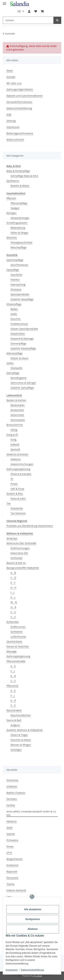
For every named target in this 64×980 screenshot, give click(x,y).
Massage (12, 651)
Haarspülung (18, 284)
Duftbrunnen (18, 627)
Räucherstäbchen (21, 715)
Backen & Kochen (16, 400)
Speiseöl (15, 449)
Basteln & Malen (20, 186)
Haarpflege (13, 270)
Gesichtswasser (19, 265)
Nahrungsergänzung (18, 469)
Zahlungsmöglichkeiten (20, 89)
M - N (14, 602)
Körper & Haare (19, 358)
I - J (12, 592)
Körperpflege (14, 304)
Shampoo (16, 289)
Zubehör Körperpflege (23, 348)
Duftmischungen (20, 548)
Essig (13, 440)
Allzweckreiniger (20, 218)
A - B (13, 573)
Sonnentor (12, 780)
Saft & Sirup (17, 489)
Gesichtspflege (15, 260)
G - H (13, 587)
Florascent (12, 878)
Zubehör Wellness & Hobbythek (24, 730)
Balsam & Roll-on (16, 563)
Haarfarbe (16, 275)
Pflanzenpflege (19, 203)
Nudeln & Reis (15, 494)
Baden (14, 309)
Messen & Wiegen (21, 745)
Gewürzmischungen (22, 464)
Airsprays (12, 538)
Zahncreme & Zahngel (23, 383)
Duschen (16, 319)
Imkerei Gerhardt (16, 890)
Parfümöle (16, 558)
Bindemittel (17, 410)
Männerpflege (15, 353)
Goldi (9, 828)
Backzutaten (18, 405)
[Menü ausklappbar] (4, 2)
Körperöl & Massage (22, 339)
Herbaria (12, 821)
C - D (13, 578)
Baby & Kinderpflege (18, 171)
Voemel (11, 834)
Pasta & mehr (18, 498)
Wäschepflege (19, 247)
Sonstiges (16, 750)
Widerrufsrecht (15, 140)
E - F (13, 583)
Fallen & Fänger (19, 233)
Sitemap (11, 121)
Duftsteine (17, 632)
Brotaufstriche (15, 425)
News (10, 71)
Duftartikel (13, 622)
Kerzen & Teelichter (18, 646)
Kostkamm (12, 865)
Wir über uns (14, 83)
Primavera (12, 840)
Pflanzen (11, 198)
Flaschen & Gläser (21, 740)
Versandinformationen (19, 102)
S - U (13, 612)
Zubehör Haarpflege (22, 299)
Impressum (12, 970)
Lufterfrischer (18, 637)
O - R (13, 607)
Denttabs (12, 799)
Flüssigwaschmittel (21, 242)
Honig (14, 430)
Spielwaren (13, 181)
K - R (13, 676)
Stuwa (10, 846)
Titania (10, 884)
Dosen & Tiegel (19, 735)
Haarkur (15, 280)
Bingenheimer (15, 859)
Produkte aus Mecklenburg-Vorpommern (30, 526)
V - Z (13, 617)
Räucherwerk (14, 710)
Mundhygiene (19, 378)
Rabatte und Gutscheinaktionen (25, 96)
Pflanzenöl (12, 686)
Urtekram (12, 786)
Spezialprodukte (20, 294)
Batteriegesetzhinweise (20, 133)
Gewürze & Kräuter (17, 454)
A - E (13, 666)
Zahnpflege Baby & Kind (24, 176)
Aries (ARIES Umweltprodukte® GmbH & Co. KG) (31, 813)
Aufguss (15, 725)
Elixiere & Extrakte (21, 474)
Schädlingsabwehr (17, 223)
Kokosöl (15, 444)
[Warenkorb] (42, 11)
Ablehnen (33, 929)
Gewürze (16, 459)
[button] (29, 11)
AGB (9, 114)
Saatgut (15, 208)
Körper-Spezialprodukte (24, 329)
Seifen (10, 363)
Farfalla (11, 805)
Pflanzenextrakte (16, 661)
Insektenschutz (19, 324)
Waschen (12, 238)
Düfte (14, 314)
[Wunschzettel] (36, 11)
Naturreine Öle (19, 553)
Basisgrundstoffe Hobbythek (23, 568)
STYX (9, 853)
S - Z (13, 681)
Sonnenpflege (18, 343)
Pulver (14, 484)
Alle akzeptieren (33, 909)
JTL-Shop (38, 976)
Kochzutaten (18, 420)
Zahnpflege (13, 373)
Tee (9, 503)
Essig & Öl (12, 435)
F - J (13, 671)
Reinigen (12, 213)
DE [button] (19, 11)
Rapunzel (12, 871)
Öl (12, 479)
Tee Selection (18, 513)
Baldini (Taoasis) (16, 793)
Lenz (9, 897)
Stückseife (16, 368)
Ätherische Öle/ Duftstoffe (21, 543)
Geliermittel (17, 415)
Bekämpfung (18, 228)
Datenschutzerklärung (32, 970)
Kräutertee (17, 508)
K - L (13, 597)
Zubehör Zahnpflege (22, 388)
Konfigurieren (33, 919)
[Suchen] (28, 20)
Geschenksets (14, 641)
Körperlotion (18, 334)
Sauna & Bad (14, 720)
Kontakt (11, 77)
